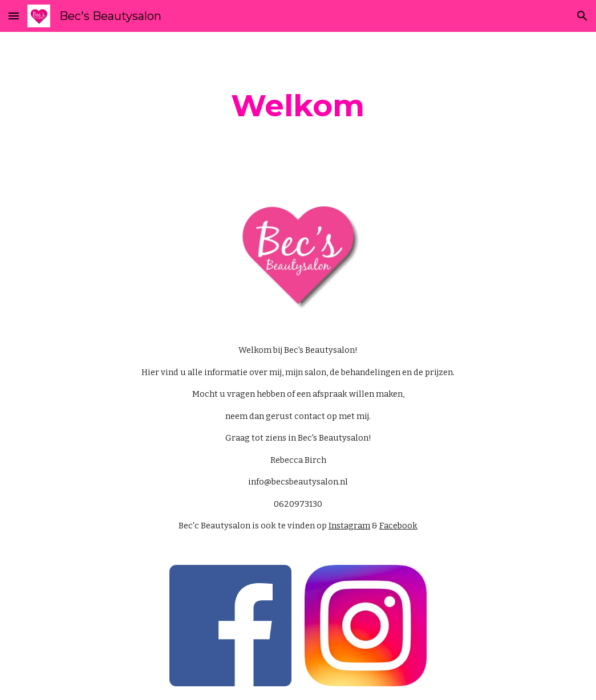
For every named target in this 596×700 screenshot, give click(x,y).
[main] (298, 106)
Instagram (349, 526)
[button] (14, 16)
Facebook (398, 526)
